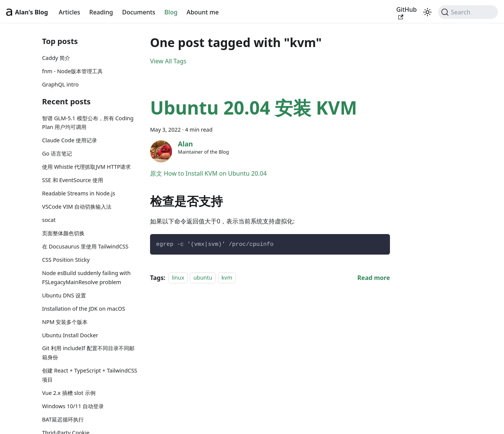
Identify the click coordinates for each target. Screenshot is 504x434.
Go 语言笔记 (57, 153)
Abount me (203, 12)
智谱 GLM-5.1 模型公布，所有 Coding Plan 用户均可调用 (88, 123)
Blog (171, 12)
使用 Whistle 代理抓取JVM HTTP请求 (86, 167)
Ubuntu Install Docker (70, 335)
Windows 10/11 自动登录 (73, 406)
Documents (139, 12)
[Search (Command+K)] (468, 12)
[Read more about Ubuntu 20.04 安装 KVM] (374, 278)
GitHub (407, 13)
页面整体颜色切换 (63, 233)
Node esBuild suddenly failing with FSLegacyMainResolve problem (86, 278)
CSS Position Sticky (66, 260)
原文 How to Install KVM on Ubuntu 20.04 (208, 173)
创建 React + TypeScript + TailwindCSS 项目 (90, 375)
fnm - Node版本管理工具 (72, 71)
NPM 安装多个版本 (65, 322)
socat (49, 220)
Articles (70, 12)
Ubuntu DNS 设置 (64, 295)
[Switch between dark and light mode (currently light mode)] (427, 12)
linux (178, 278)
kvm (227, 278)
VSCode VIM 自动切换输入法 (77, 207)
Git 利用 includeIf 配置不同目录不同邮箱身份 (88, 353)
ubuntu (203, 278)
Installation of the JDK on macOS (84, 309)
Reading (101, 12)
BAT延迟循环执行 (63, 419)
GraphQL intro (60, 84)
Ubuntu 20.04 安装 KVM (254, 108)
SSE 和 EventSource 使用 (73, 180)
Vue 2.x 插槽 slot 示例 (69, 393)
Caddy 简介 (56, 58)
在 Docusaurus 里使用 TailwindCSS (85, 246)
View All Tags (168, 61)
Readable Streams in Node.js (79, 193)
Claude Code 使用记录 (70, 140)
